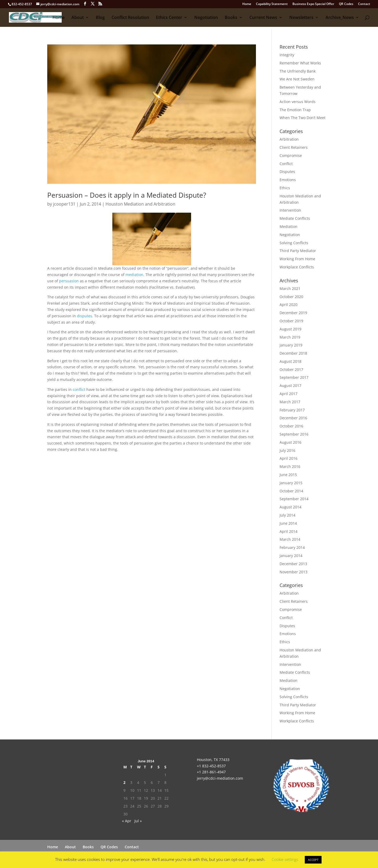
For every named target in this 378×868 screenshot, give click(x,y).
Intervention (290, 210)
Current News (263, 18)
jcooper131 (64, 204)
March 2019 (290, 337)
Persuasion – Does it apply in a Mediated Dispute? (127, 195)
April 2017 (288, 394)
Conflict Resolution (130, 18)
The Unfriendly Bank (298, 71)
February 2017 (292, 410)
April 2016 (288, 458)
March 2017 (290, 402)
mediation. (135, 275)
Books (231, 18)
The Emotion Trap (295, 110)
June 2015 (288, 475)
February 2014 (292, 547)
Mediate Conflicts (295, 218)
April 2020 (288, 305)
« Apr (127, 821)
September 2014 (294, 499)
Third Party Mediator (298, 251)
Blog (100, 18)
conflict (80, 389)
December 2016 (293, 418)
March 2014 (290, 539)
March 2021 (290, 289)
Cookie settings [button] (285, 859)
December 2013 (293, 564)
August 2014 (290, 507)
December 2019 (293, 313)
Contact (364, 4)
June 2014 (288, 523)
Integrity (287, 55)
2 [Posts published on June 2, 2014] (124, 782)
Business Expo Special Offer (313, 4)
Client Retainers (294, 147)
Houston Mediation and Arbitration (140, 204)
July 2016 (287, 450)
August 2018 (290, 361)
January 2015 (291, 483)
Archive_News (340, 18)
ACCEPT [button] (313, 860)
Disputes (287, 172)
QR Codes (346, 4)
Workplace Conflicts (297, 267)
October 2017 (291, 369)
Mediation (288, 226)
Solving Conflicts (294, 243)
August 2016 (290, 442)
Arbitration (289, 139)
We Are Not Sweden (297, 79)
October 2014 (291, 491)
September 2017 (294, 377)
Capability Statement (272, 4)
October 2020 (291, 297)
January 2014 (291, 556)
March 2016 (290, 466)
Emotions (288, 180)
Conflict (286, 164)
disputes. (85, 316)
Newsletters (301, 18)
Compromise (291, 155)
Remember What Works (300, 63)
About (78, 18)
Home (247, 4)
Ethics (285, 188)
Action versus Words (298, 102)
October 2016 (291, 426)
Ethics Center (169, 18)
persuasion (69, 281)
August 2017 (290, 386)
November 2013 (293, 572)
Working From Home (297, 259)
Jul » (138, 821)
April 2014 (288, 531)
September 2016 (294, 434)
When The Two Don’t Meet (303, 118)
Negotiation (206, 18)
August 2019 (290, 329)
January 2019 (291, 345)
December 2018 (293, 353)
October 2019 (291, 321)
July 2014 (287, 515)
